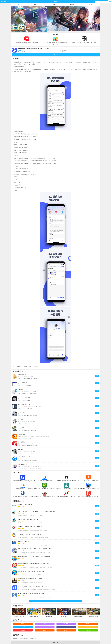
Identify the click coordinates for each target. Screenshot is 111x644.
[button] (53, 45)
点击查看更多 (55, 601)
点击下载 (56, 54)
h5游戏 (36, 5)
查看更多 (21, 371)
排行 (28, 501)
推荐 (20, 501)
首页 (19, 5)
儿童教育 (54, 5)
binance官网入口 (25, 638)
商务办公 (91, 5)
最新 (24, 501)
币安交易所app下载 (16, 638)
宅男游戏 (72, 5)
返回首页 (55, 642)
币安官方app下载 (33, 638)
